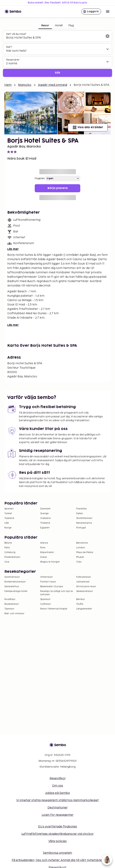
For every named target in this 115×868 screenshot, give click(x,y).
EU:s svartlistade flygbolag (57, 827)
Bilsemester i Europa (52, 587)
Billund (8, 543)
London (81, 548)
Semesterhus (12, 587)
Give (7, 562)
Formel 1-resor (48, 582)
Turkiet (8, 514)
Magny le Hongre (50, 562)
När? (9, 47)
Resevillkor (58, 778)
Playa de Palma (85, 552)
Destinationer (58, 808)
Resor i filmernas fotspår (54, 609)
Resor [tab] (45, 25)
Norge (8, 528)
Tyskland (9, 518)
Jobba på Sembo (58, 793)
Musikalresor (12, 604)
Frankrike (81, 509)
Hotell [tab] (59, 25)
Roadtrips (10, 599)
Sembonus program (57, 853)
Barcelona (82, 543)
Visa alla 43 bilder (88, 127)
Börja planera (58, 188)
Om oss (58, 786)
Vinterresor (47, 577)
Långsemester (84, 609)
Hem (8, 85)
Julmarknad (83, 582)
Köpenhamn (47, 552)
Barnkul (80, 599)
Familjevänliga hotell (16, 591)
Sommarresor (12, 577)
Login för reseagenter (58, 815)
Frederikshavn (12, 557)
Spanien (9, 509)
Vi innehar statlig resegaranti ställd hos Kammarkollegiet (57, 800)
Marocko (25, 85)
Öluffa (80, 604)
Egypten (45, 528)
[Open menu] (108, 12)
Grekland (45, 518)
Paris (7, 548)
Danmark (45, 509)
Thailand (45, 523)
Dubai (44, 557)
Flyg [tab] (71, 25)
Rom (43, 548)
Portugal (81, 528)
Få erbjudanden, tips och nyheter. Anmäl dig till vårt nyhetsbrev (57, 860)
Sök (57, 73)
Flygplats (40, 178)
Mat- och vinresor (14, 614)
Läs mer (13, 249)
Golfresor (46, 604)
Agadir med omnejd (53, 85)
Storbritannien (84, 518)
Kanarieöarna (84, 523)
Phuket (80, 557)
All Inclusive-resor (86, 587)
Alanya (44, 543)
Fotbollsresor (84, 577)
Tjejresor (9, 609)
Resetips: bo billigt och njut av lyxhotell (57, 593)
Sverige (44, 514)
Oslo (79, 562)
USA (7, 523)
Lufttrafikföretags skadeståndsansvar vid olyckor (57, 834)
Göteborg (10, 552)
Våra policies (58, 841)
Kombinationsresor (15, 582)
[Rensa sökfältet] (108, 36)
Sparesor (45, 599)
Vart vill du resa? (16, 34)
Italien (80, 514)
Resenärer (13, 60)
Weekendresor (85, 591)
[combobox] (55, 38)
